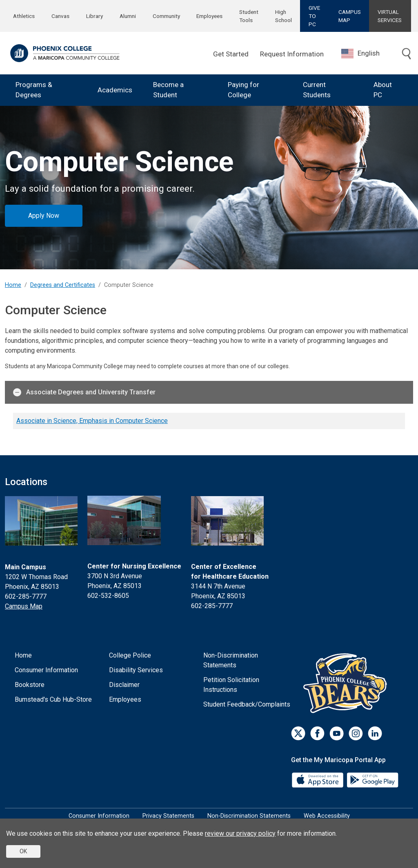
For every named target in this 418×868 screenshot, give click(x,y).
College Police (130, 655)
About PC (383, 90)
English (360, 54)
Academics (115, 90)
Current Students (317, 90)
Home (13, 285)
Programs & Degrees (34, 90)
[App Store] (318, 779)
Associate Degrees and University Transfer (84, 392)
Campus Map (24, 606)
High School (283, 16)
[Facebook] (317, 733)
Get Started (231, 54)
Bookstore (30, 685)
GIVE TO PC (314, 16)
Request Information (292, 54)
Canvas (60, 16)
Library (94, 16)
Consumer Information (46, 670)
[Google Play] (372, 779)
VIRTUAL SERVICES (390, 16)
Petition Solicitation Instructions (231, 685)
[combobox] (367, 53)
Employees (209, 16)
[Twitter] (298, 733)
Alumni (128, 16)
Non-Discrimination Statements (231, 660)
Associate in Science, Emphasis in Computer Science (92, 421)
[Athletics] (347, 683)
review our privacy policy (240, 833)
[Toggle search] (407, 54)
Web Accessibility (327, 816)
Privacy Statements (168, 816)
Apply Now (44, 216)
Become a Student (168, 90)
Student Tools (249, 16)
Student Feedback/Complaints (247, 704)
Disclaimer (124, 685)
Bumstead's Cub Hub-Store (53, 699)
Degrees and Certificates (63, 285)
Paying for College (243, 90)
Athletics (24, 16)
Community (166, 16)
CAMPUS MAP (350, 16)
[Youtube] (337, 733)
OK (23, 851)
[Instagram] (356, 733)
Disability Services (136, 670)
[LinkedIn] (375, 733)
